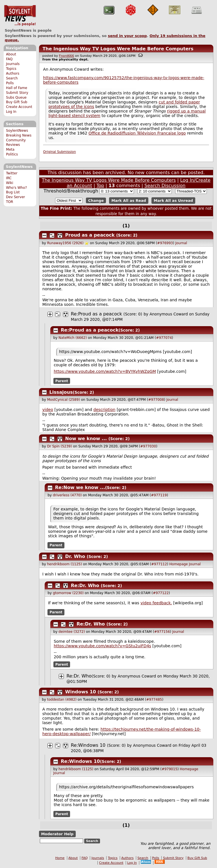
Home (60, 858)
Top (100, 186)
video (48, 410)
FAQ (9, 59)
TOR (9, 202)
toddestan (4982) (62, 700)
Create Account (19, 107)
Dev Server (15, 197)
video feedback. (156, 603)
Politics (12, 154)
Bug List (13, 192)
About (11, 54)
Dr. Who (75, 556)
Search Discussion (165, 186)
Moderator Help (57, 834)
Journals (13, 64)
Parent (62, 381)
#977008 (156, 400)
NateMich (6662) (73, 338)
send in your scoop (127, 36)
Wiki (9, 183)
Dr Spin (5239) (60, 446)
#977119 (159, 495)
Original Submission (60, 152)
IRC (9, 178)
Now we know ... (86, 439)
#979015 (170, 769)
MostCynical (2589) (64, 400)
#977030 (148, 446)
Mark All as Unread (173, 201)
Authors (13, 73)
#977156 (162, 632)
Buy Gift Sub (17, 102)
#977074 (164, 338)
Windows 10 (81, 692)
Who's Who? (16, 188)
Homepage (178, 564)
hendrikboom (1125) (65, 564)
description (105, 410)
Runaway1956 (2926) (65, 243)
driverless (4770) (67, 495)
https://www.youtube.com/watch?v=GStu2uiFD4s (102, 646)
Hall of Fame (17, 88)
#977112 (159, 564)
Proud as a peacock (90, 235)
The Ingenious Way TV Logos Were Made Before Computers (118, 49)
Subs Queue (16, 98)
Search (12, 78)
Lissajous (61, 392)
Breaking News (19, 135)
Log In (11, 112)
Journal (181, 243)
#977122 (161, 593)
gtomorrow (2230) (68, 593)
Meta (10, 150)
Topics (11, 69)
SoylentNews (20, 16)
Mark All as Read (129, 201)
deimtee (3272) (72, 632)
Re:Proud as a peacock (96, 314)
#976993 (165, 243)
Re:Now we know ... (80, 487)
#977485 (154, 700)
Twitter (12, 173)
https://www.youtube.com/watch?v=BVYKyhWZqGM (105, 371)
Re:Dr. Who (85, 585)
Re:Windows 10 (88, 745)
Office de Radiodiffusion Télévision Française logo (137, 133)
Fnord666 (67, 56)
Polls (10, 83)
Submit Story (17, 93)
